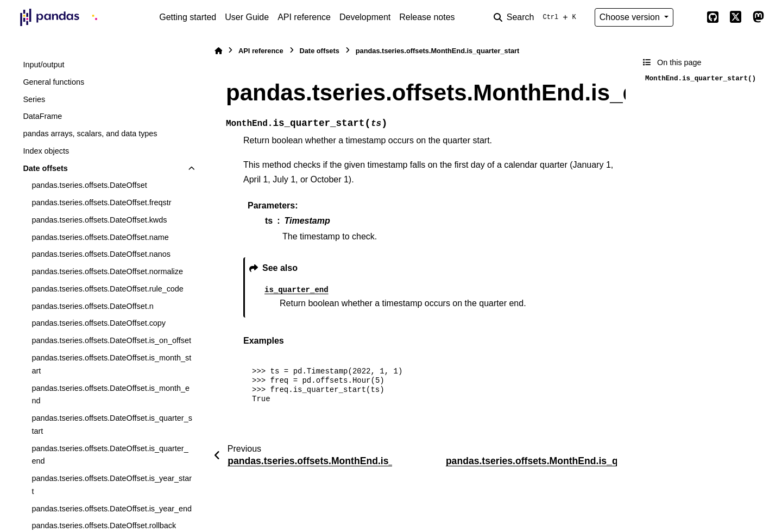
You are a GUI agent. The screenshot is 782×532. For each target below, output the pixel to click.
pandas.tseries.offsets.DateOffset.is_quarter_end (110, 455)
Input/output (43, 65)
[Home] (218, 51)
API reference (304, 17)
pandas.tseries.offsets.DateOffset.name (100, 237)
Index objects (46, 151)
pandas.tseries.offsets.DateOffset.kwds (99, 220)
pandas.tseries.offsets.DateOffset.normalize (107, 271)
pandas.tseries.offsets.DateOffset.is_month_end (111, 395)
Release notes (427, 17)
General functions (53, 82)
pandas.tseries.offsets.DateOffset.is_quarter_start (112, 425)
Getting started (188, 17)
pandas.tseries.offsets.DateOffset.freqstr (101, 202)
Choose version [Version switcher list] (631, 17)
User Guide (247, 17)
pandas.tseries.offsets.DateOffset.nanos (101, 254)
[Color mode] (690, 17)
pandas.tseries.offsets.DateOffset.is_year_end (112, 509)
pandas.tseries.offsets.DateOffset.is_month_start (111, 364)
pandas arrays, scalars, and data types (90, 134)
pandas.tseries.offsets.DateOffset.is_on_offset (111, 340)
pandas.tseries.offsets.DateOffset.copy (99, 323)
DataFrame (42, 116)
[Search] (537, 17)
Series (34, 99)
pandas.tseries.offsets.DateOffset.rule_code (107, 289)
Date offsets (45, 168)
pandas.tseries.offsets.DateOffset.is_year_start (112, 485)
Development (365, 17)
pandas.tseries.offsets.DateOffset (89, 185)
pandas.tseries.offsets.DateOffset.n (92, 306)
